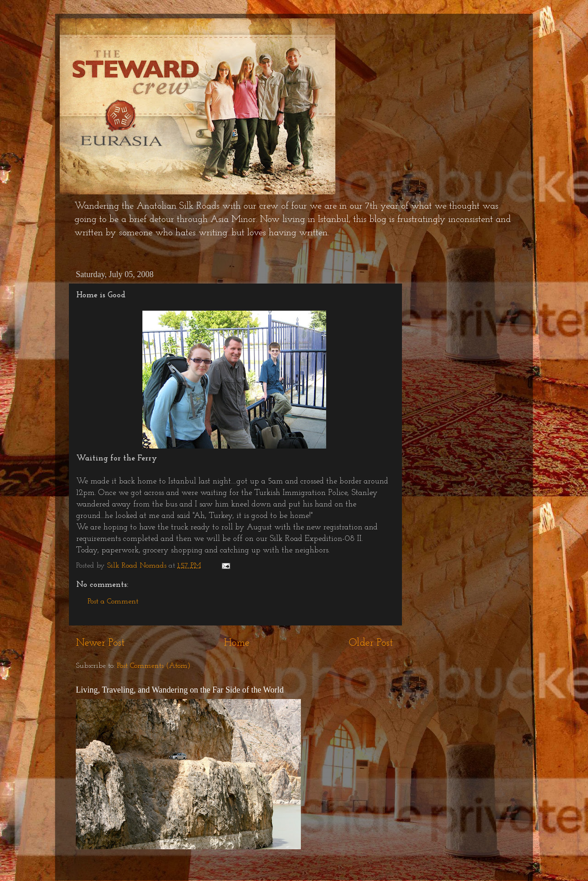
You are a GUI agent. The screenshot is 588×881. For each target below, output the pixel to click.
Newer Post (100, 643)
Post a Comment (113, 602)
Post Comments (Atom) (154, 666)
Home (237, 643)
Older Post (371, 643)
